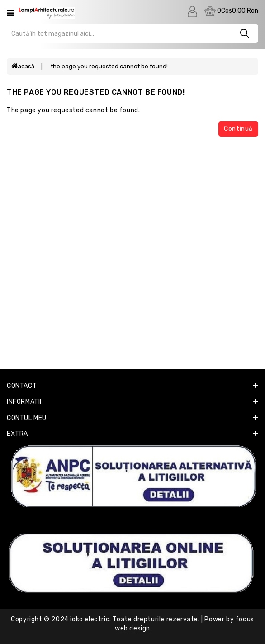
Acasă (23, 66)
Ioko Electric (90, 619)
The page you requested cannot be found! (109, 66)
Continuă (238, 129)
